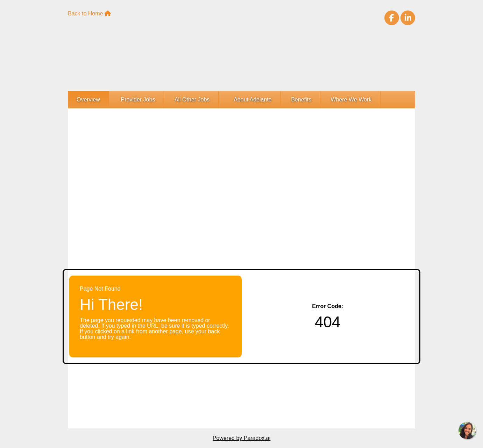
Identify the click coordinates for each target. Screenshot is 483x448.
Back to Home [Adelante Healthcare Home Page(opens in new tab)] (89, 13)
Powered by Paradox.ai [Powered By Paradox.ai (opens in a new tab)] (241, 438)
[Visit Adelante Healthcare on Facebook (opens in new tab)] (392, 18)
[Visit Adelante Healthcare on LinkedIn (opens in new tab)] (408, 18)
